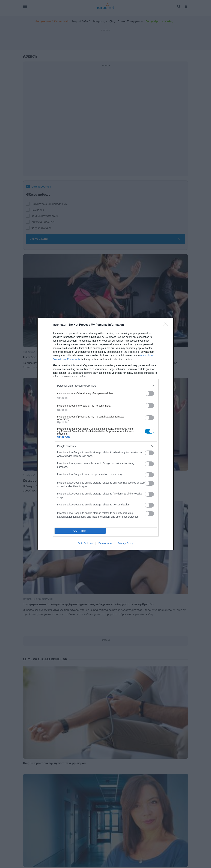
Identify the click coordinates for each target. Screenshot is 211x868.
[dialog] (106, 434)
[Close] (167, 325)
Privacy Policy (125, 543)
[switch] (149, 393)
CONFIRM (80, 531)
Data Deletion (86, 543)
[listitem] (106, 386)
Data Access (105, 543)
